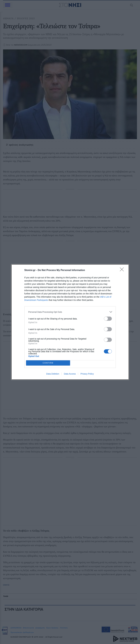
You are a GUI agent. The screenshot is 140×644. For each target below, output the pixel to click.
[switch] (108, 319)
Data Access (70, 374)
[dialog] (70, 322)
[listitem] (70, 312)
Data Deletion (53, 374)
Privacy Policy (87, 374)
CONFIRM (48, 363)
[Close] (123, 270)
